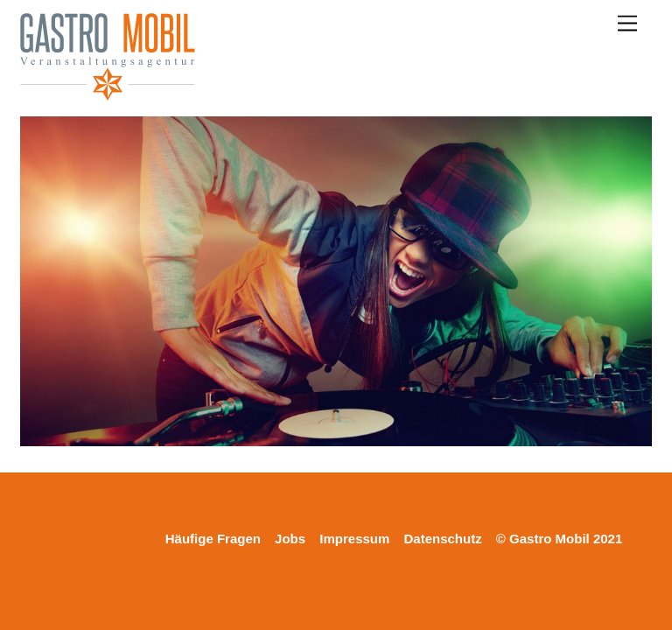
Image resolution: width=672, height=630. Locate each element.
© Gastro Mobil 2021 (559, 539)
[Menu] (627, 24)
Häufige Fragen (213, 539)
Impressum (354, 539)
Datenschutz (443, 539)
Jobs (290, 539)
